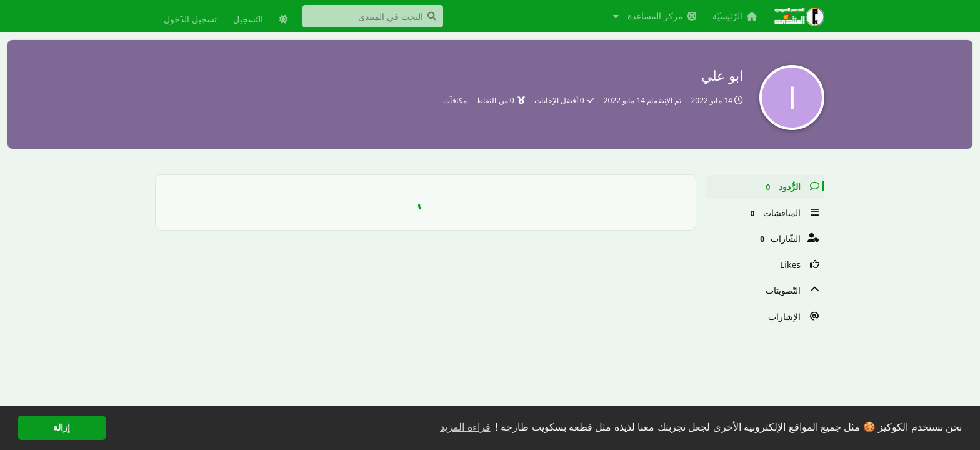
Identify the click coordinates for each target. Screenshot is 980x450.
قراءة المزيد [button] (465, 427)
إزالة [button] (62, 427)
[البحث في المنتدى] (373, 16)
